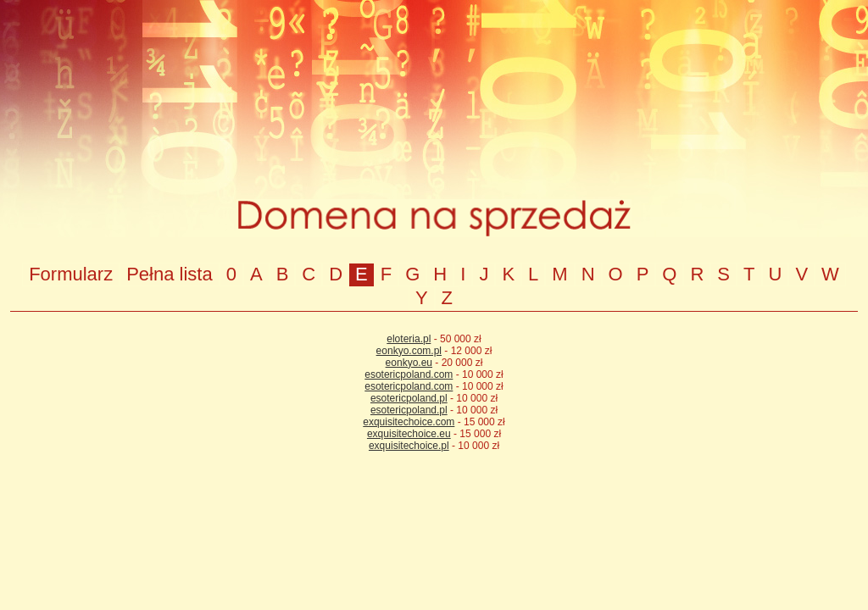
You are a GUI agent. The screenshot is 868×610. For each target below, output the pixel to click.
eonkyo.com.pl (409, 351)
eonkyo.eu (409, 363)
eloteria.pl (409, 339)
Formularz (71, 274)
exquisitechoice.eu (409, 434)
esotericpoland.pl (409, 398)
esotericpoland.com (409, 374)
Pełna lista (170, 274)
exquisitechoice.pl (409, 446)
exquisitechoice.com (409, 422)
